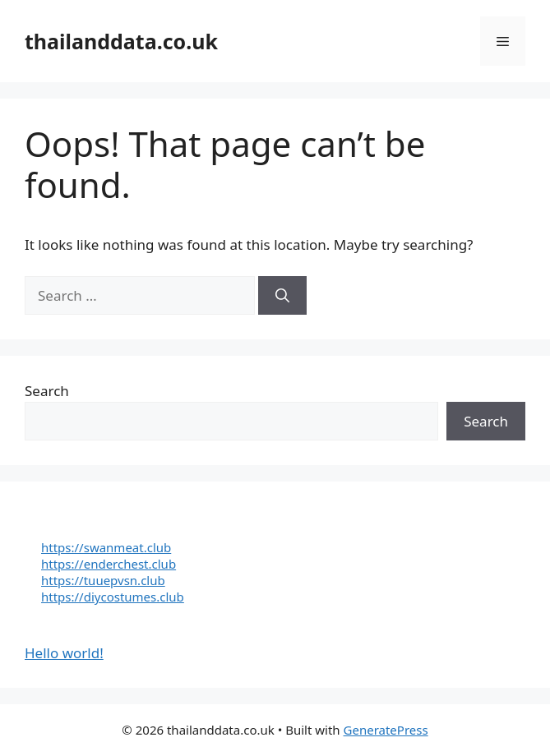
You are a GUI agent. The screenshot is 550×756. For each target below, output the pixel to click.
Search (47, 391)
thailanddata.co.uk (121, 41)
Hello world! (64, 653)
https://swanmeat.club (106, 547)
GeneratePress (386, 730)
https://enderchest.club (109, 564)
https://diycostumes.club (113, 597)
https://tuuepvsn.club (103, 580)
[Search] (282, 296)
